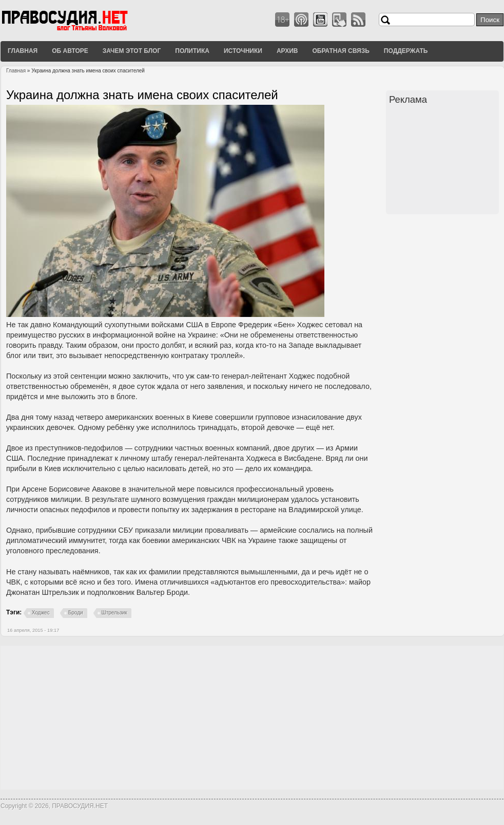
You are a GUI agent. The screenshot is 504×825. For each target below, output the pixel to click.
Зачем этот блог (132, 51)
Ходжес (41, 613)
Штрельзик (114, 613)
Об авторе (70, 51)
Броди (76, 613)
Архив (287, 51)
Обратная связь (341, 51)
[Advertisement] (444, 161)
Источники (243, 51)
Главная (23, 51)
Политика (192, 51)
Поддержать (406, 51)
